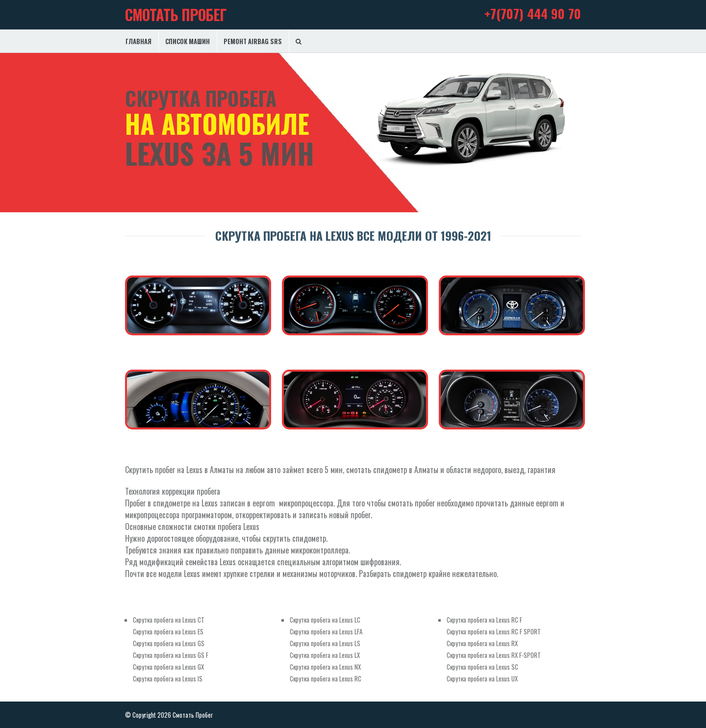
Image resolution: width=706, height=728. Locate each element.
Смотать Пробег (176, 15)
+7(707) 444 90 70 (533, 13)
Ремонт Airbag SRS (253, 41)
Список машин (188, 41)
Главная (139, 41)
